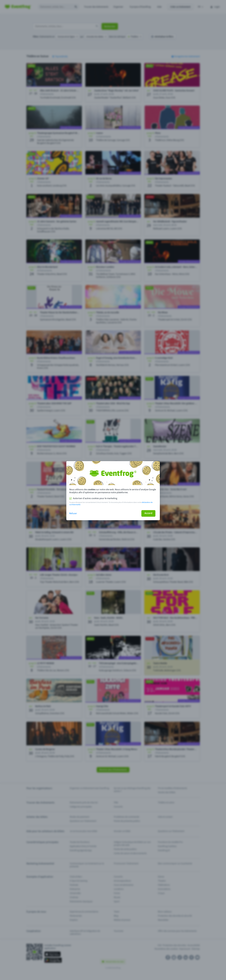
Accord (148, 513)
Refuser (73, 513)
